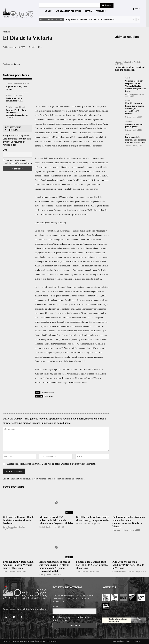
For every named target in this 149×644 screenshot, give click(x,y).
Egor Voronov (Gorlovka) (55, 223)
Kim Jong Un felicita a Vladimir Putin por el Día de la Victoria (128, 565)
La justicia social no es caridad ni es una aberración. (91, 19)
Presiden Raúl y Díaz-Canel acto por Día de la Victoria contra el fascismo (18, 565)
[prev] (134, 19)
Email (6, 150)
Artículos (7, 32)
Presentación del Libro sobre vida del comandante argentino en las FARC (17, 114)
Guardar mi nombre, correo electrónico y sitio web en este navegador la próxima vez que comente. (51, 464)
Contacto (137, 641)
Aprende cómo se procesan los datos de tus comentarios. (62, 479)
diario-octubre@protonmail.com (31, 609)
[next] (138, 19)
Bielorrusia (116, 530)
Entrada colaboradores (121, 641)
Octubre (17, 64)
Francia (128, 100)
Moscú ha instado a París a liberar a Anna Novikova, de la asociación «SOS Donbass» (135, 107)
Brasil (41, 575)
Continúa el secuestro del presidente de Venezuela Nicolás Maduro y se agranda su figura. (135, 86)
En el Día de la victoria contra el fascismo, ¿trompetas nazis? (93, 520)
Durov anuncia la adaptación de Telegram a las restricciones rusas (135, 138)
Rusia (127, 133)
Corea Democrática (10, 527)
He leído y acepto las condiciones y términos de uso (17, 162)
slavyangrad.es (48, 393)
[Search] (107, 5)
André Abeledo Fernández (132, 62)
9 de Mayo (49, 396)
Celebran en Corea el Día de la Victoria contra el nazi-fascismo (19, 520)
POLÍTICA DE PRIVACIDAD (47, 641)
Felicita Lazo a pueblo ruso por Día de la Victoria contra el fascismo (92, 565)
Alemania (128, 120)
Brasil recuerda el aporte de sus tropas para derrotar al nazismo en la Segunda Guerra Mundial (55, 566)
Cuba (5, 572)
